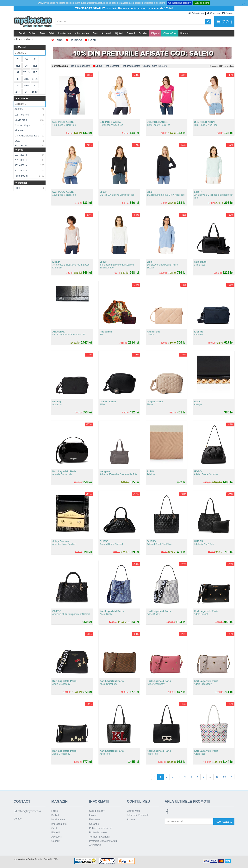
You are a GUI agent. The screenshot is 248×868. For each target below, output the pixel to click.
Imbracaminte (82, 33)
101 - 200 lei (30, 155)
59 (224, 777)
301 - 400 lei (30, 165)
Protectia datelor (98, 832)
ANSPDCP (95, 845)
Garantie (94, 824)
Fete (42, 33)
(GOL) (224, 22)
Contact (18, 819)
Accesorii (107, 33)
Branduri (185, 33)
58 (217, 777)
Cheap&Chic (170, 33)
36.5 (35, 66)
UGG (30, 141)
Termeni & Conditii (99, 837)
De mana (74, 40)
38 (18, 79)
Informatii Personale (138, 815)
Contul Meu (133, 811)
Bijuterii (119, 33)
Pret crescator (112, 66)
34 (26, 59)
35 (35, 59)
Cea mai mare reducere (155, 66)
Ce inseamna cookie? (179, 3)
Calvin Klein (30, 120)
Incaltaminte (64, 33)
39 (18, 86)
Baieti (51, 33)
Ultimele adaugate (81, 66)
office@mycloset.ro (27, 811)
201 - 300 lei (30, 160)
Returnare (95, 819)
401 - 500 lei (30, 171)
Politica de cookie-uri (101, 828)
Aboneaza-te (224, 822)
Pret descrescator (131, 66)
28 (18, 59)
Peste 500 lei (30, 176)
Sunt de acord (202, 3)
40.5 (18, 92)
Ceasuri (131, 33)
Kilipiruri (155, 33)
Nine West (30, 130)
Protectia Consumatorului (103, 841)
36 (26, 66)
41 (26, 92)
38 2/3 (35, 79)
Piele (30, 188)
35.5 (18, 66)
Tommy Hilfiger (30, 125)
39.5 (26, 86)
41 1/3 (35, 92)
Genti (95, 33)
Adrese (131, 819)
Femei (22, 33)
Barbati (32, 33)
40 (35, 86)
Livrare (93, 815)
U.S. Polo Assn (30, 115)
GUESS (30, 109)
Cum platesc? (97, 811)
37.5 (35, 72)
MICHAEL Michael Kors (30, 136)
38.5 (26, 79)
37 (18, 72)
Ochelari (143, 33)
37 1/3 (26, 72)
